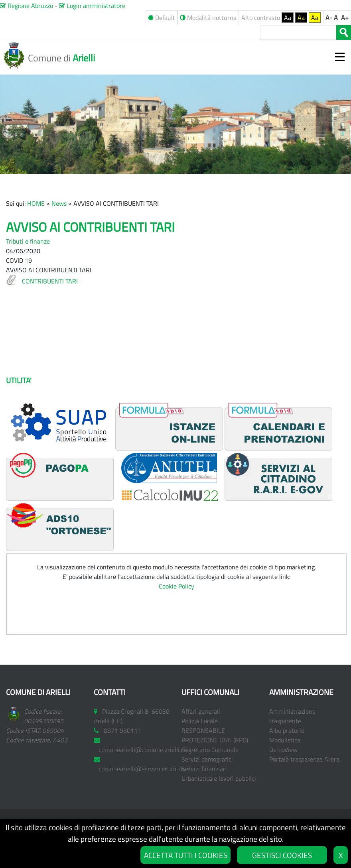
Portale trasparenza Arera (304, 759)
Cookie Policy (176, 586)
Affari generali (201, 711)
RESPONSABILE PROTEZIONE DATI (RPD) (215, 735)
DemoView (283, 750)
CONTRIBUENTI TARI (50, 281)
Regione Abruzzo (27, 6)
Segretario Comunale (210, 750)
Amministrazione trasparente (292, 716)
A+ (345, 18)
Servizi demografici (207, 759)
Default (162, 18)
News (59, 203)
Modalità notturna (208, 18)
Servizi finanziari (204, 769)
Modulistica (285, 740)
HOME (36, 203)
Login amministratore (92, 6)
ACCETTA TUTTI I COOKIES (186, 855)
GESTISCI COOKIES (282, 855)
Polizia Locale (200, 721)
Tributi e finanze (28, 241)
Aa (288, 18)
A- (329, 18)
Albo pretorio (287, 730)
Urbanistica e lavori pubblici (219, 778)
